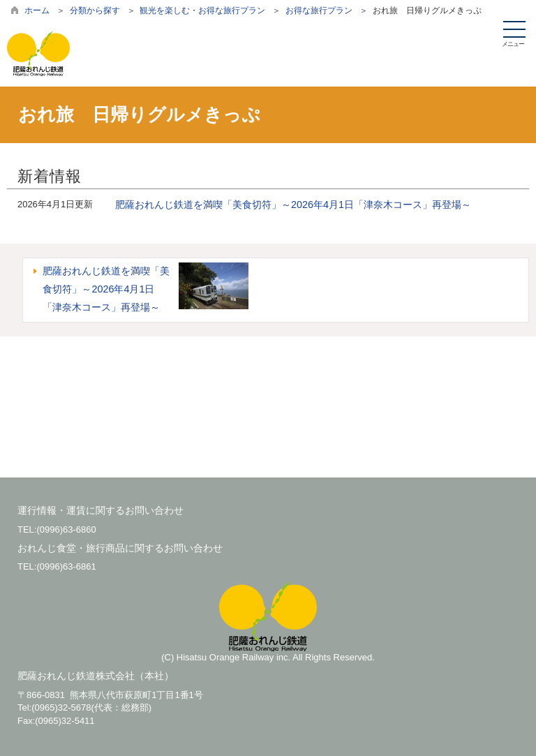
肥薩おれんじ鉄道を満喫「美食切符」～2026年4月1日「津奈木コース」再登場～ (293, 205)
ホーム (37, 10)
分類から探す (95, 10)
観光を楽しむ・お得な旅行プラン (202, 10)
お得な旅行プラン (319, 10)
